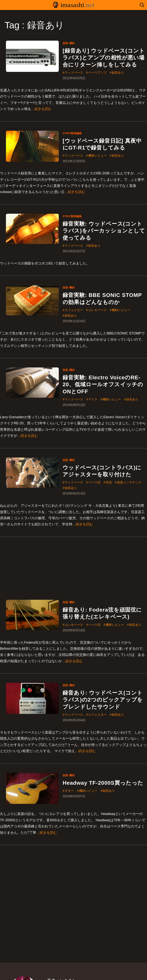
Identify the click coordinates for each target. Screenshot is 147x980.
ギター (69, 791)
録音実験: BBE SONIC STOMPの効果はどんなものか (102, 299)
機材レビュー (97, 156)
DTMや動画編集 (72, 133)
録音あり (118, 73)
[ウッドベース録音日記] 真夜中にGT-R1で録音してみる (102, 144)
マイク (93, 400)
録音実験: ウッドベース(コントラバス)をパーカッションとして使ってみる (104, 231)
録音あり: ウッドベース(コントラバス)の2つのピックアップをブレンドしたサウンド (103, 700)
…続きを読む (41, 109)
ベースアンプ (97, 73)
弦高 (109, 483)
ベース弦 (94, 483)
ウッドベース (74, 73)
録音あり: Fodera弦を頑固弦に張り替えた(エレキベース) (102, 613)
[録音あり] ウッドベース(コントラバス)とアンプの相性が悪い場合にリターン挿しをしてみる (104, 58)
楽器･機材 (69, 43)
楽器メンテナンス (129, 483)
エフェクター (74, 310)
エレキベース (97, 310)
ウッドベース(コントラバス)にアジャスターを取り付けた (102, 471)
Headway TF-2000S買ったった (103, 783)
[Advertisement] (73, 564)
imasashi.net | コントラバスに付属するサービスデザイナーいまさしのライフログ (73, 5)
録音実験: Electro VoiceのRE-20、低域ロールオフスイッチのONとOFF (103, 385)
